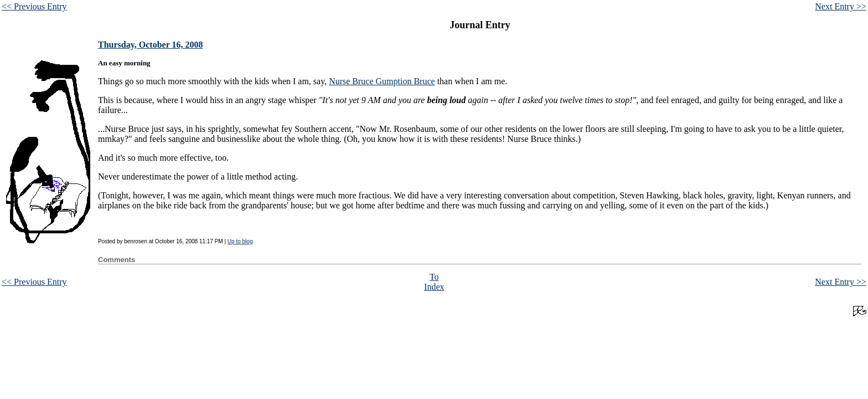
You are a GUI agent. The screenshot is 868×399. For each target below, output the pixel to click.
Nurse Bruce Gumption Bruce (382, 81)
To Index (434, 282)
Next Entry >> (841, 6)
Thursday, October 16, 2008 (151, 45)
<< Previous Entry (34, 6)
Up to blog (240, 241)
